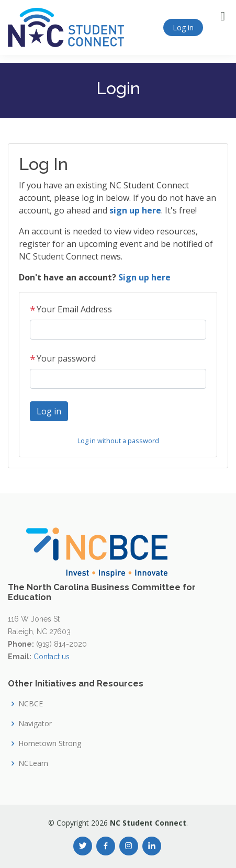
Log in (183, 27)
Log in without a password (118, 441)
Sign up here (144, 277)
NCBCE (31, 704)
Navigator (35, 724)
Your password (63, 358)
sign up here (135, 210)
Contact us (52, 657)
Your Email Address (71, 309)
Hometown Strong (50, 743)
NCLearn (33, 763)
